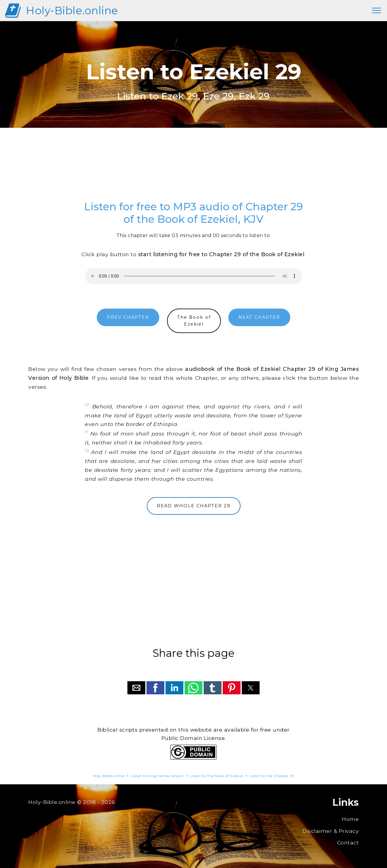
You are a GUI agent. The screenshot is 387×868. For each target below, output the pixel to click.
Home (350, 819)
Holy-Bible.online (72, 11)
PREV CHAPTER (128, 317)
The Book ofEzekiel (194, 321)
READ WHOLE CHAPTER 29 (194, 506)
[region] (193, 171)
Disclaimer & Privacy (331, 831)
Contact (348, 843)
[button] (136, 688)
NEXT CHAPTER (259, 317)
